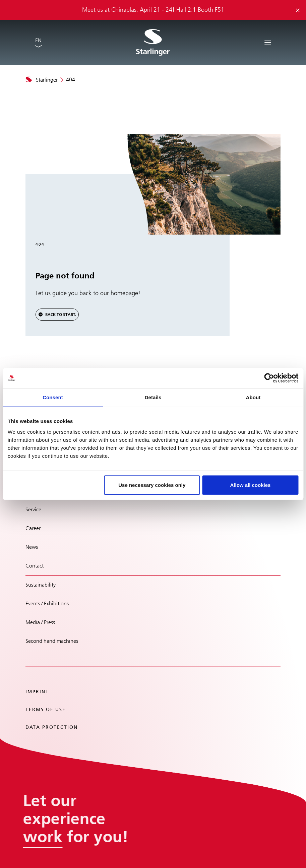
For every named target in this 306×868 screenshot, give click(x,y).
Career (33, 528)
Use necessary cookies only (152, 485)
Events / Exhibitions (47, 603)
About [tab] (253, 397)
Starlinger (47, 80)
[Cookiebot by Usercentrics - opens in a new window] (269, 378)
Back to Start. (60, 315)
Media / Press (40, 622)
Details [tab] (153, 397)
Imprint (37, 692)
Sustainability (41, 585)
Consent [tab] (53, 397)
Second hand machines (52, 641)
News (32, 547)
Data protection (52, 727)
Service (33, 509)
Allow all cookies (251, 485)
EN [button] (38, 40)
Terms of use (46, 710)
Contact (35, 566)
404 (71, 79)
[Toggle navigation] (268, 42)
